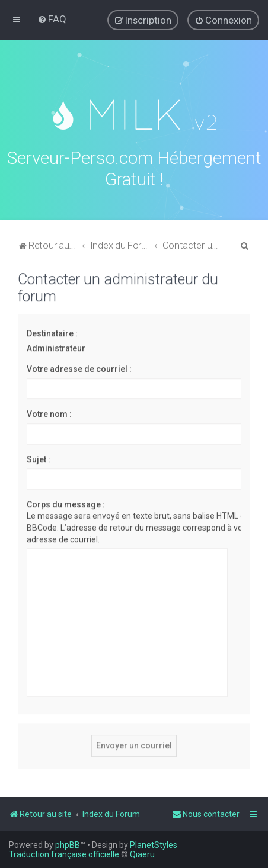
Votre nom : (49, 413)
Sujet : (39, 458)
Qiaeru (142, 854)
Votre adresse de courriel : (79, 368)
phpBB (68, 845)
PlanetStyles (154, 845)
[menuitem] (52, 19)
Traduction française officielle (64, 854)
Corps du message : (66, 503)
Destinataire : (52, 332)
